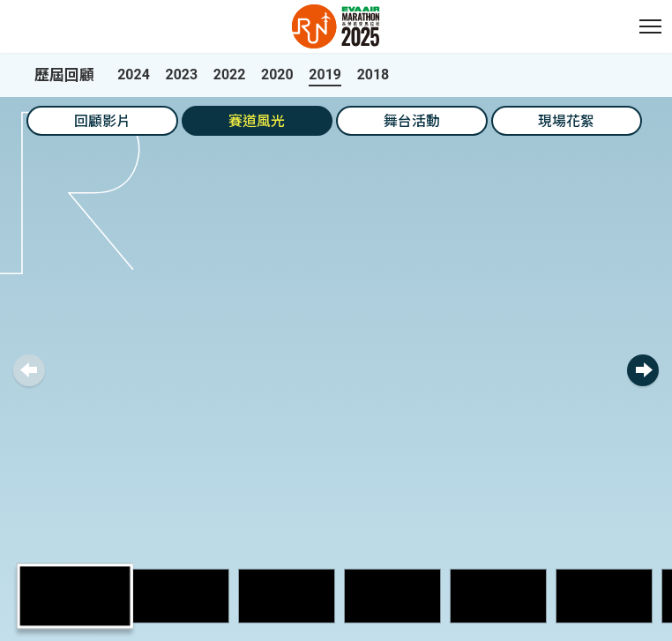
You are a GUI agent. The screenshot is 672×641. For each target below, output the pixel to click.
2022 (230, 75)
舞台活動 (412, 121)
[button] (650, 26)
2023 (182, 75)
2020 (277, 75)
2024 (134, 75)
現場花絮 (566, 121)
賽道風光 (257, 121)
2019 (325, 75)
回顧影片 (102, 121)
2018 (373, 75)
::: (9, 10)
